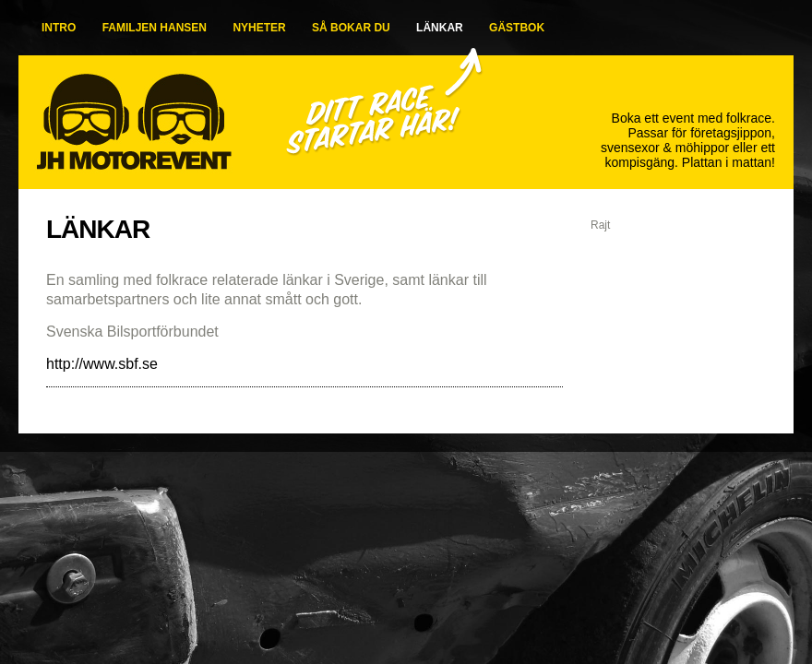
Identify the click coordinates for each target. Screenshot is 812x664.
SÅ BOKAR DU (351, 28)
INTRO (59, 28)
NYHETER (259, 28)
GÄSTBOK (517, 28)
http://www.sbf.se (102, 364)
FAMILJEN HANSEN (155, 28)
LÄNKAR (440, 28)
